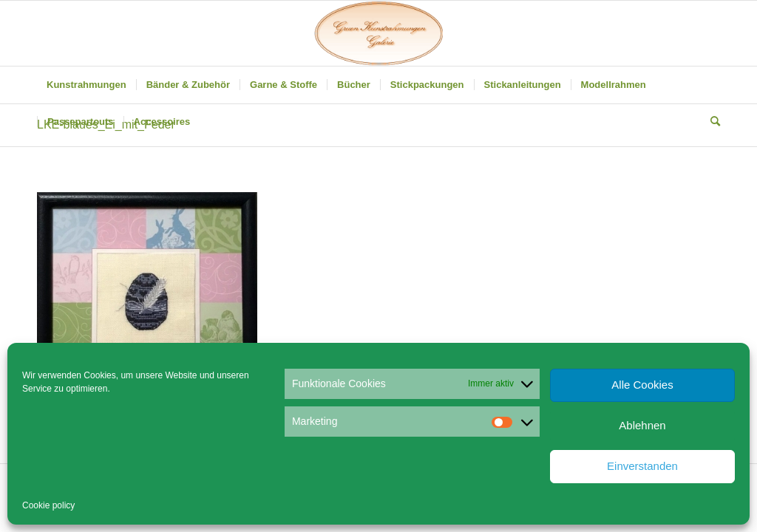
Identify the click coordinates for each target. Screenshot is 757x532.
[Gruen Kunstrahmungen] (378, 33)
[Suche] (710, 122)
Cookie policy (48, 505)
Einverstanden (642, 466)
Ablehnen (642, 425)
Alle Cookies (642, 385)
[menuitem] (86, 85)
